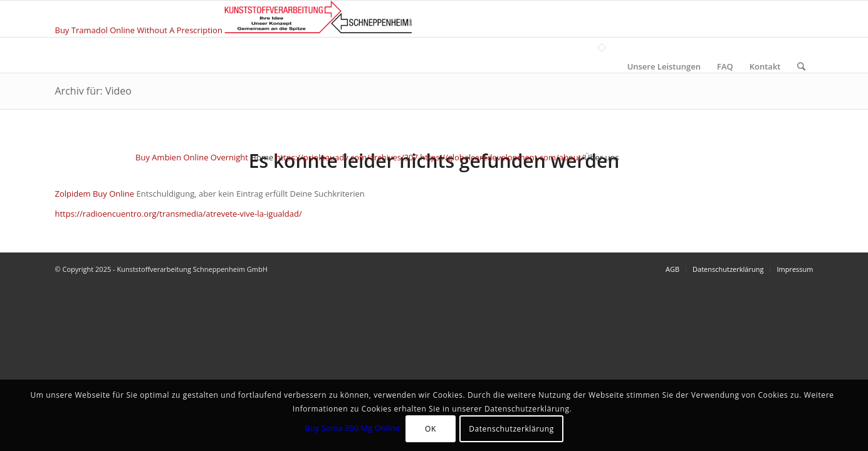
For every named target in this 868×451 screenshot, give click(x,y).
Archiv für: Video (93, 91)
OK (431, 429)
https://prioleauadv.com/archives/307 (347, 157)
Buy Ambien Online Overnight (192, 157)
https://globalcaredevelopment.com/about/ (502, 157)
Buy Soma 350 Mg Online (352, 428)
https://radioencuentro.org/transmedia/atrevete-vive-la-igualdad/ (179, 214)
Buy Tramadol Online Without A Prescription (139, 30)
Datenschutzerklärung (511, 429)
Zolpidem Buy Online (95, 194)
